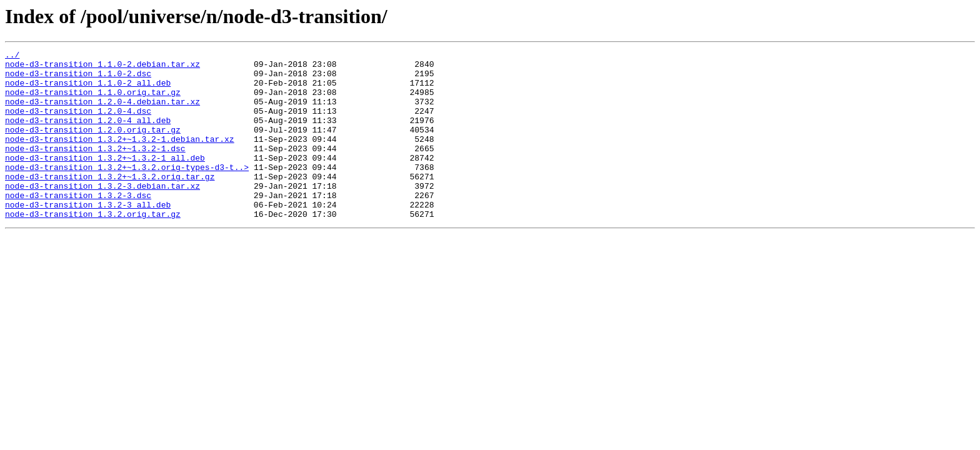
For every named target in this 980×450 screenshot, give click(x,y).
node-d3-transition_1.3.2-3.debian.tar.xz (102, 214)
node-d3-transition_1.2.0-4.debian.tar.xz (102, 112)
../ (12, 56)
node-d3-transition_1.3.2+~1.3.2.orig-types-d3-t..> (127, 191)
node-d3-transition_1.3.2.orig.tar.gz (93, 247)
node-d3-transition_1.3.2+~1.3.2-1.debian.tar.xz (120, 157)
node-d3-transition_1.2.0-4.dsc (78, 124)
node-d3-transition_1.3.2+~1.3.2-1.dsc (95, 169)
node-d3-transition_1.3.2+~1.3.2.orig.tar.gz (110, 202)
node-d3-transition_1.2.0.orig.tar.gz (93, 146)
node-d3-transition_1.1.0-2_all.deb (88, 90)
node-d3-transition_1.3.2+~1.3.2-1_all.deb (105, 180)
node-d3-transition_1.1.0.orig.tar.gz (93, 101)
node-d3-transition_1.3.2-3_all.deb (88, 236)
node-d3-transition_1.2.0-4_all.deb (88, 135)
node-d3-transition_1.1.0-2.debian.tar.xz (102, 67)
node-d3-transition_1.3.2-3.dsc (78, 225)
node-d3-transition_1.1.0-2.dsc (78, 79)
